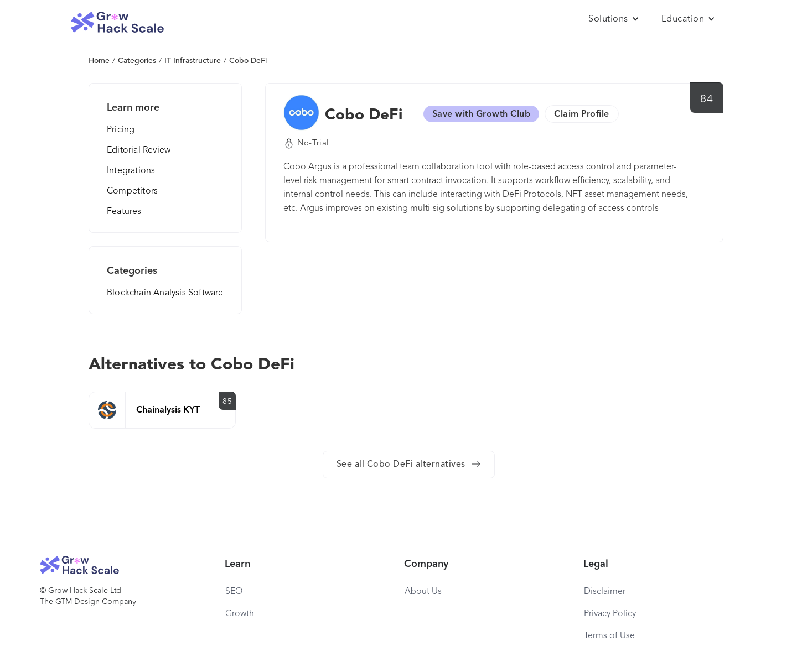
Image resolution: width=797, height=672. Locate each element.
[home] (117, 22)
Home (99, 61)
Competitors (132, 191)
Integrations (131, 171)
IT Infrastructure (193, 61)
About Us (423, 592)
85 (227, 402)
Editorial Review (139, 150)
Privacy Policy (610, 614)
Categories (137, 61)
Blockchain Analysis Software (165, 293)
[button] (614, 19)
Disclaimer (605, 592)
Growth (240, 614)
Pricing (121, 130)
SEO (234, 592)
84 (707, 100)
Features (124, 212)
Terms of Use (609, 636)
